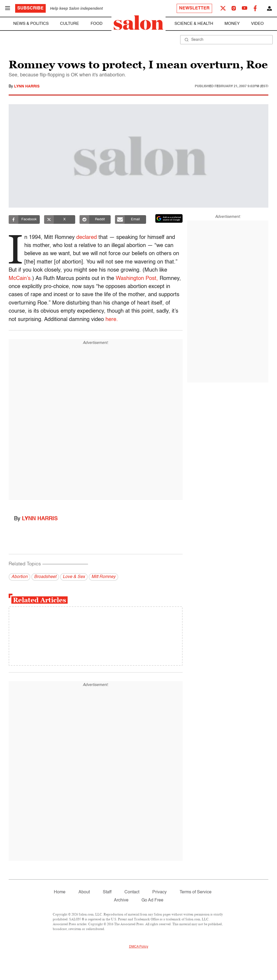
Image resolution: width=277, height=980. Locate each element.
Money (232, 24)
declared (87, 238)
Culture (70, 24)
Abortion (19, 577)
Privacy (159, 892)
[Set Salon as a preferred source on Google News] (169, 218)
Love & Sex (74, 577)
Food (97, 24)
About (84, 892)
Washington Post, (137, 279)
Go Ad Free (152, 900)
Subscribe (30, 8)
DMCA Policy (139, 947)
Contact (132, 892)
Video (257, 24)
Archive (121, 900)
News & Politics (31, 24)
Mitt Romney (103, 577)
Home (60, 892)
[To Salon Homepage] (138, 23)
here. (112, 320)
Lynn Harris (27, 86)
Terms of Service (196, 892)
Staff (107, 892)
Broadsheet (45, 577)
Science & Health (194, 24)
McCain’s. (20, 279)
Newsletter (194, 8)
